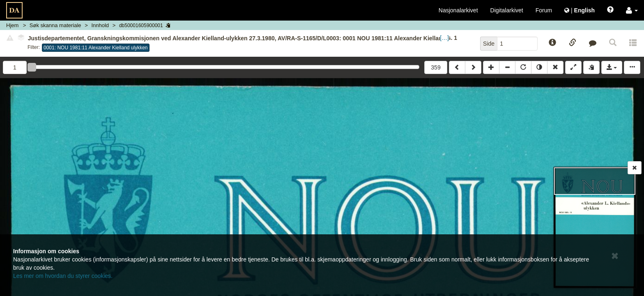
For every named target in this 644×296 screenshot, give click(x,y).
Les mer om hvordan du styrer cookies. (63, 276)
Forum (544, 10)
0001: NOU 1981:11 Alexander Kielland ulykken (96, 48)
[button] (632, 10)
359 (436, 67)
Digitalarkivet (507, 10)
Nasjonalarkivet (458, 10)
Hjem (12, 25)
